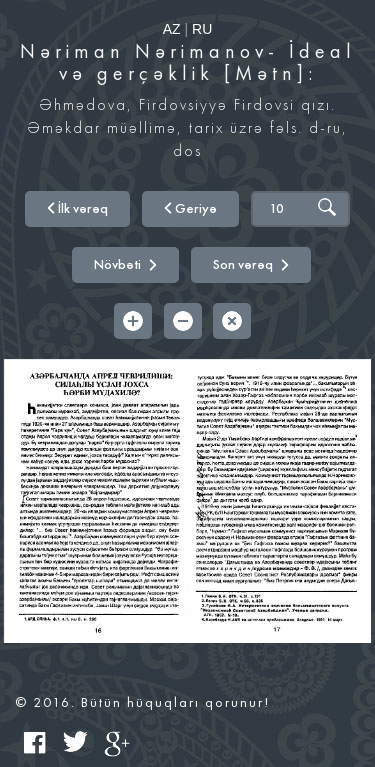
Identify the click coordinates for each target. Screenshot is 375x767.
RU (202, 29)
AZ (172, 29)
